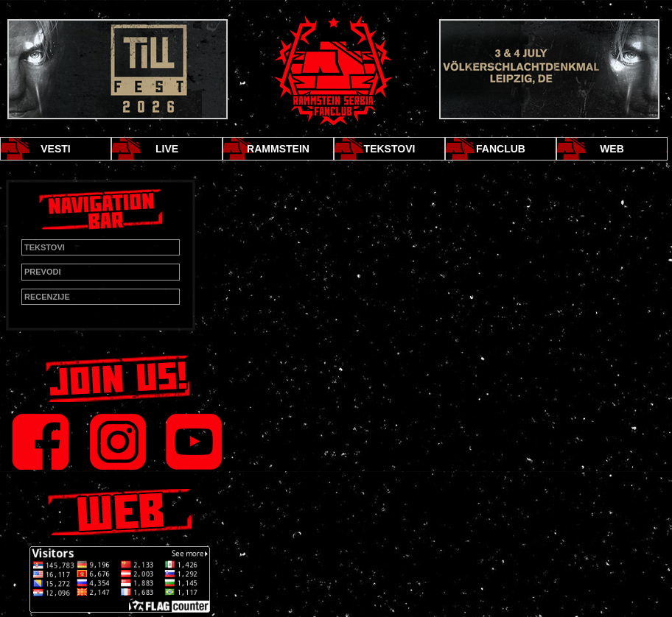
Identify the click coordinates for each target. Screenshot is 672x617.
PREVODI (43, 272)
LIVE (167, 149)
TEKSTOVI (390, 149)
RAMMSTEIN (278, 149)
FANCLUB (501, 149)
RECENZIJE (47, 297)
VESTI (55, 149)
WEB (612, 149)
